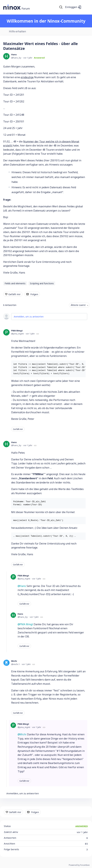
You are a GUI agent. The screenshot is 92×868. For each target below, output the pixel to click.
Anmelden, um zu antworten (29, 317)
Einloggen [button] (71, 7)
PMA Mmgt (17, 331)
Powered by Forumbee (79, 865)
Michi (14, 661)
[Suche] (61, 7)
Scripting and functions (42, 283)
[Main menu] (85, 7)
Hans (14, 54)
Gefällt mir (14, 294)
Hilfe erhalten (17, 32)
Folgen (34, 294)
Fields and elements (15, 283)
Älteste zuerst (78, 305)
